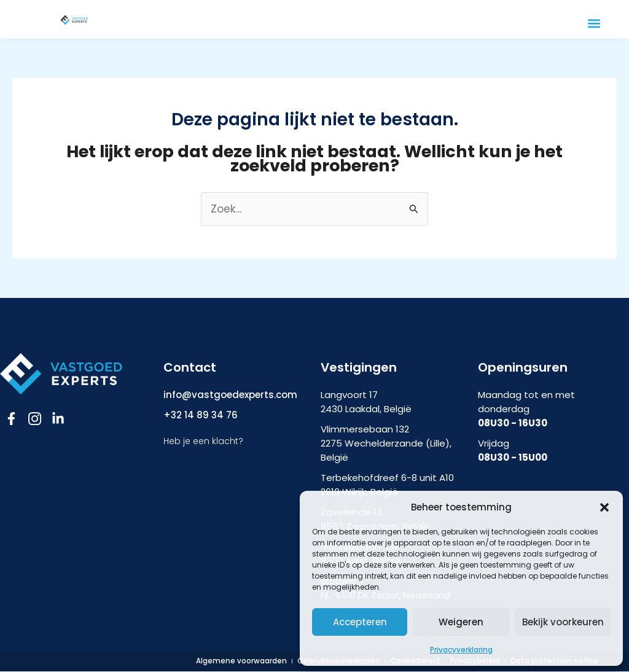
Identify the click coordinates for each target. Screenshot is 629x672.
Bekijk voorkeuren (563, 622)
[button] (604, 507)
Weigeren (461, 622)
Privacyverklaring (461, 650)
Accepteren (360, 622)
